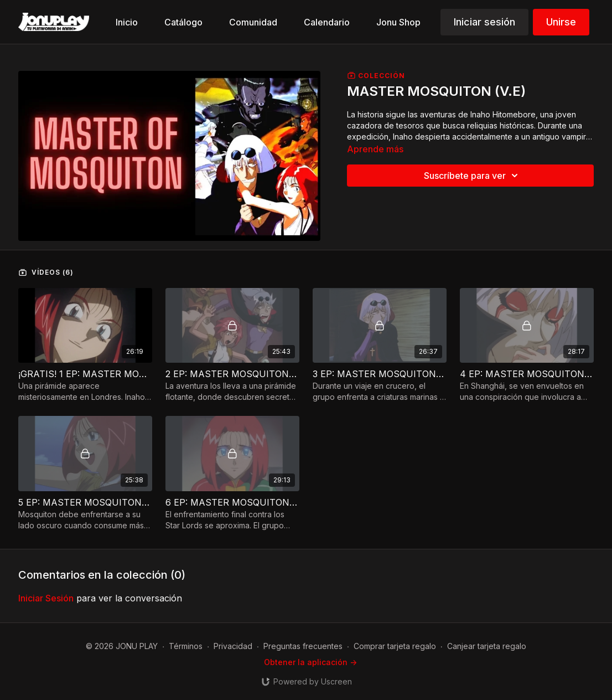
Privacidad (233, 646)
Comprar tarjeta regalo (395, 646)
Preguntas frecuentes (303, 646)
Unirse (561, 22)
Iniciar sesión (484, 22)
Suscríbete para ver (473, 176)
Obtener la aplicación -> (310, 662)
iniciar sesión (46, 598)
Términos (186, 646)
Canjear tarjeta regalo (487, 646)
